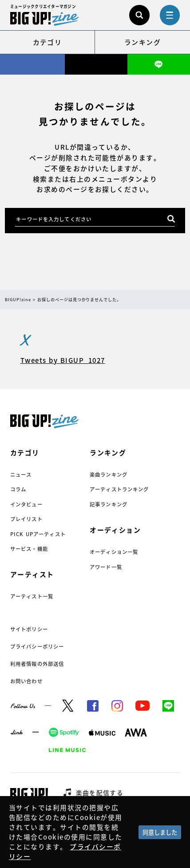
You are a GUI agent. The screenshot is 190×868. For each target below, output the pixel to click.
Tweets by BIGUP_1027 (63, 360)
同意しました (160, 832)
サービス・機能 (29, 549)
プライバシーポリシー (37, 647)
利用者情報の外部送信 (37, 664)
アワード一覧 (106, 567)
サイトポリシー (29, 629)
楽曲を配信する (100, 792)
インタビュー (26, 504)
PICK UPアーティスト (38, 534)
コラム (18, 489)
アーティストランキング (119, 489)
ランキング (142, 42)
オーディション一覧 (114, 552)
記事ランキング (109, 504)
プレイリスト (26, 519)
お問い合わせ (26, 681)
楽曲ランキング (109, 475)
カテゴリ (47, 42)
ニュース (21, 475)
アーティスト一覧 (32, 596)
